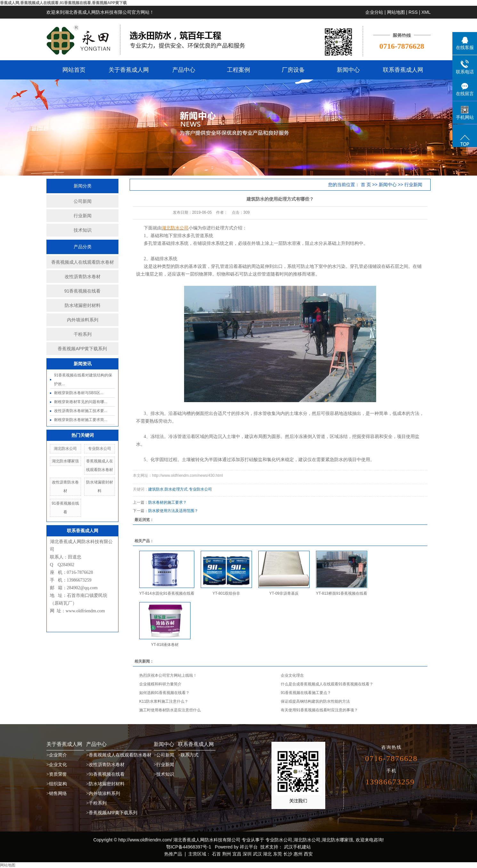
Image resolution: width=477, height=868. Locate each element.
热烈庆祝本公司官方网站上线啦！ (168, 675)
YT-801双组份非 (226, 593)
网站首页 (74, 70)
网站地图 (396, 12)
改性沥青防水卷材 (83, 277)
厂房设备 (293, 70)
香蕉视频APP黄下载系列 (82, 349)
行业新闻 (83, 216)
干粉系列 (83, 334)
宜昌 (237, 854)
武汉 (257, 854)
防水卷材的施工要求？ (167, 502)
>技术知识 (164, 774)
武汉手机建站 (297, 847)
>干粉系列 (96, 803)
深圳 (247, 854)
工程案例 (238, 70)
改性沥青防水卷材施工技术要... (81, 411)
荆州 (227, 854)
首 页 (366, 185)
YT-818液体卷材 (165, 645)
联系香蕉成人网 (403, 70)
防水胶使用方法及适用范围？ (173, 511)
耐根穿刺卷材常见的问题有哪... (81, 402)
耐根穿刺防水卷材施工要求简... (81, 420)
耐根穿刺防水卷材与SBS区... (79, 393)
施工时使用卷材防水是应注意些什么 (170, 710)
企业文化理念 (292, 675)
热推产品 (173, 854)
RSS (413, 12)
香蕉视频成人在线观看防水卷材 (83, 262)
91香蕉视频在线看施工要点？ (306, 693)
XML (426, 12)
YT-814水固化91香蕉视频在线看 (167, 593)
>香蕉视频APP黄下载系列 (112, 813)
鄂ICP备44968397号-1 (189, 847)
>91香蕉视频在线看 (105, 774)
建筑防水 (156, 489)
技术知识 (83, 230)
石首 (216, 854)
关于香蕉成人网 (129, 70)
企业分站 (374, 12)
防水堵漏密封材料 (83, 305)
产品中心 (184, 70)
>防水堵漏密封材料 (105, 784)
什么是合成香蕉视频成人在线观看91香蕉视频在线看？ (327, 684)
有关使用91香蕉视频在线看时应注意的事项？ (319, 710)
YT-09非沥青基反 (284, 593)
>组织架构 (57, 784)
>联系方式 (188, 755)
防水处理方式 (176, 489)
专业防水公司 (100, 449)
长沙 (288, 854)
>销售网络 (57, 794)
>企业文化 (57, 765)
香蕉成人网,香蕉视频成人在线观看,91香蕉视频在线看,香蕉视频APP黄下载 (63, 3)
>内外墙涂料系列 (103, 794)
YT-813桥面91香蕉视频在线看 (342, 593)
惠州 (298, 854)
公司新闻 (83, 201)
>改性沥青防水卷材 (105, 765)
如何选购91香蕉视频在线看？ (164, 693)
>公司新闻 (164, 755)
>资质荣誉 (57, 774)
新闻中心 (348, 70)
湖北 (267, 854)
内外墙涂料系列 (83, 320)
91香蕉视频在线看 (83, 291)
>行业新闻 (164, 765)
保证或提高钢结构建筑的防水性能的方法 (315, 701)
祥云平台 (249, 847)
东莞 (278, 854)
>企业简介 (57, 755)
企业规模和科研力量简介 (160, 684)
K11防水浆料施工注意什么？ (164, 701)
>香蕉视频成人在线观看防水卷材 (119, 755)
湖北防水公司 (65, 449)
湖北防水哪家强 (65, 461)
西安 (308, 854)
